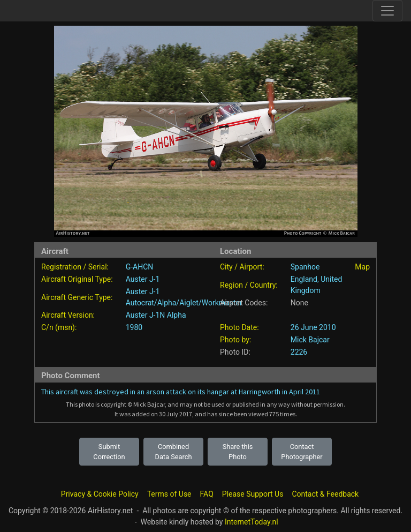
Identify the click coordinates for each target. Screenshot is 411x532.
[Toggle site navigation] (387, 11)
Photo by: (235, 340)
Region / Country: (249, 285)
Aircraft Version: (68, 315)
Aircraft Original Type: (77, 279)
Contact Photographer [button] (302, 452)
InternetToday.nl (252, 522)
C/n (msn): (59, 327)
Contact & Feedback (325, 494)
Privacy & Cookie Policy (100, 494)
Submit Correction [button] (109, 452)
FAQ (207, 494)
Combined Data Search (174, 452)
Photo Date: (239, 327)
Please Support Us (253, 494)
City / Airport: (242, 267)
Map (362, 267)
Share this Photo (238, 452)
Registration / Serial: (75, 267)
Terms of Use (169, 494)
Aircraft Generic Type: (77, 297)
